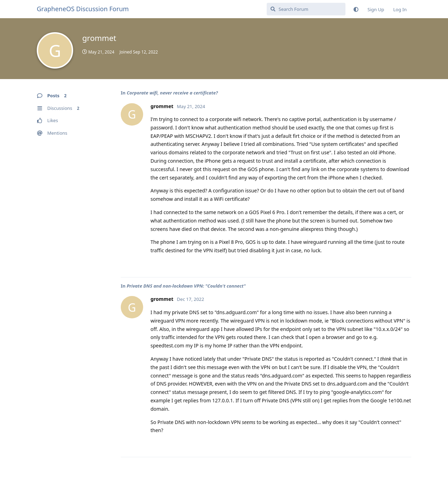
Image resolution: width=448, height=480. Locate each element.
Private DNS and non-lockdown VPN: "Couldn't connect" (186, 286)
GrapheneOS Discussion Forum (83, 9)
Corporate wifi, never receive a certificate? (172, 93)
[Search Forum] (306, 9)
